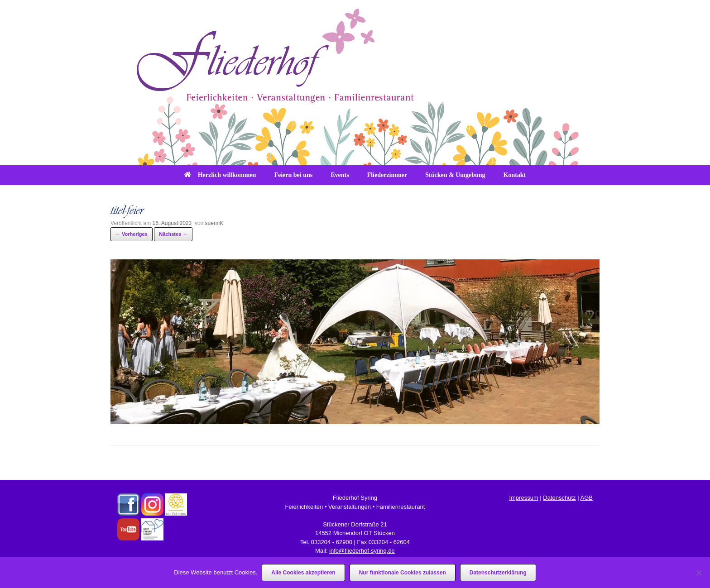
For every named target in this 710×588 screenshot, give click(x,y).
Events (340, 175)
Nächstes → (173, 234)
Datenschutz (559, 498)
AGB (586, 498)
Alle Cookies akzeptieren (303, 573)
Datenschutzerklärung (498, 573)
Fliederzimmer (387, 175)
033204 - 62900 (332, 542)
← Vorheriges (132, 234)
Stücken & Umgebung (455, 175)
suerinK (214, 223)
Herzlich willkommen (220, 175)
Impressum (523, 498)
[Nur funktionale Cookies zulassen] (699, 573)
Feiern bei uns (293, 175)
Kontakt (515, 175)
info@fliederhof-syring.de (362, 551)
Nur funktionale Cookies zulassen (403, 573)
